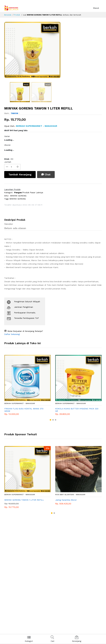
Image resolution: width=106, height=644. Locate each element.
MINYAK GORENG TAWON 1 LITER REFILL (24, 500)
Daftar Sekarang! (12, 334)
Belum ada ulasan (15, 228)
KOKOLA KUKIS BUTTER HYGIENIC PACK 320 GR (77, 410)
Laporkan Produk (12, 189)
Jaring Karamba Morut (66, 500)
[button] (50, 420)
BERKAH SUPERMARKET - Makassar (20, 403)
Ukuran (7, 145)
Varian (7, 136)
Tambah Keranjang (20, 174)
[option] (53, 50)
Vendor (9, 224)
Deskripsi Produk (15, 220)
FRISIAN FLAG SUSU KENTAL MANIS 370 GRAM (24, 410)
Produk (17, 15)
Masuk (96, 8)
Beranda (8, 15)
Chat (46, 174)
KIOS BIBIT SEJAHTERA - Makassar (70, 495)
